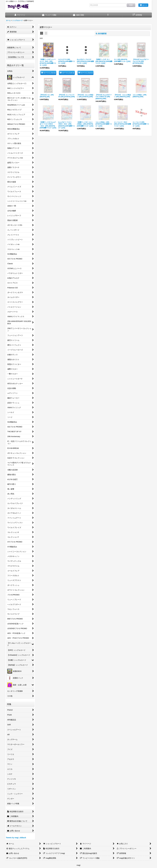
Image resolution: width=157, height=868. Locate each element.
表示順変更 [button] (101, 34)
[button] (108, 15)
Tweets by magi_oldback (16, 838)
